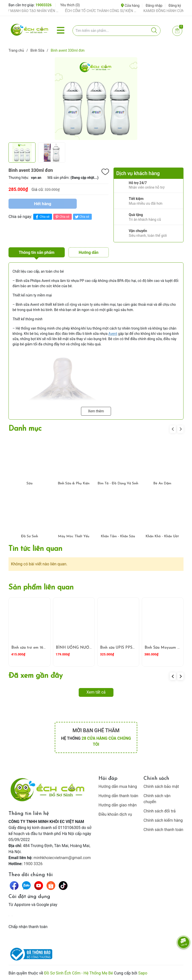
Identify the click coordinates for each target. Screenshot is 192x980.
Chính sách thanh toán (163, 830)
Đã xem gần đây (36, 676)
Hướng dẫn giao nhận (118, 805)
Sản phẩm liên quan (41, 588)
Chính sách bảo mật (161, 786)
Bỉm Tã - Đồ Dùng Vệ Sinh (118, 483)
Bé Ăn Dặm (162, 483)
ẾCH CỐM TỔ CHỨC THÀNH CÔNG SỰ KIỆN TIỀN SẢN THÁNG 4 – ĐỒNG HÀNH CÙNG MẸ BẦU (107, 11)
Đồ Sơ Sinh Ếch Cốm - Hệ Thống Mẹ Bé (79, 973)
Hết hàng (43, 204)
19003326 (43, 5)
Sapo (143, 973)
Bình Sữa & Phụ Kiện (74, 483)
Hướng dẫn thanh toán (118, 796)
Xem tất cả (96, 692)
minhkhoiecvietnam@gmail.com (62, 858)
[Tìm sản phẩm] (117, 31)
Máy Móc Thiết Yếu (74, 536)
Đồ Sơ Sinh (29, 536)
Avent (113, 334)
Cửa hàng (130, 6)
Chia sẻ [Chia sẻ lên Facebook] (42, 217)
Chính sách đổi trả (160, 811)
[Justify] (154, 31)
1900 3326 (33, 864)
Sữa (29, 483)
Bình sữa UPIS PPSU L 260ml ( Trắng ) (134, 648)
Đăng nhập (154, 6)
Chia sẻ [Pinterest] (62, 217)
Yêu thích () (70, 5)
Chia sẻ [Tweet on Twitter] (82, 217)
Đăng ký (175, 6)
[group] (96, 99)
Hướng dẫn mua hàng (118, 786)
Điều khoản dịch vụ (115, 814)
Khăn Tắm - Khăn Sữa (118, 536)
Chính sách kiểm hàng (163, 820)
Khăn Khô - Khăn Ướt (162, 536)
